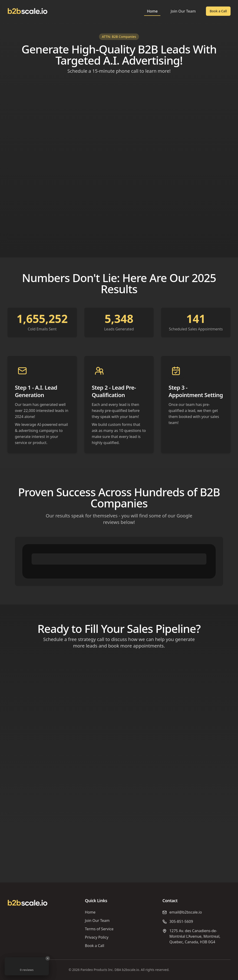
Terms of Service (99, 929)
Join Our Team (183, 11)
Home (152, 11)
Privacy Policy (97, 937)
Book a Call (218, 11)
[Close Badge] (48, 958)
